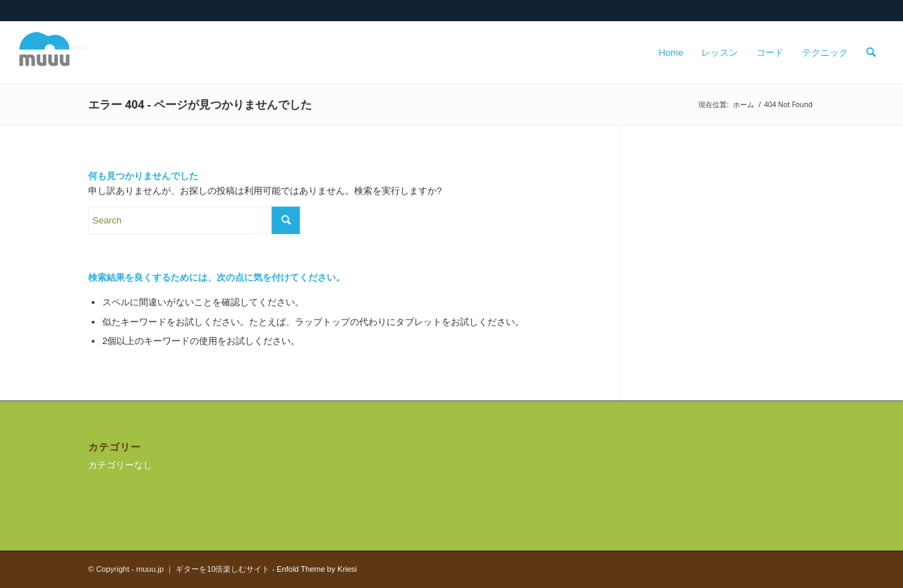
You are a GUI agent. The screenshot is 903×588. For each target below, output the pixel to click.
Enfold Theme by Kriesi (317, 569)
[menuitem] (671, 53)
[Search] (871, 53)
